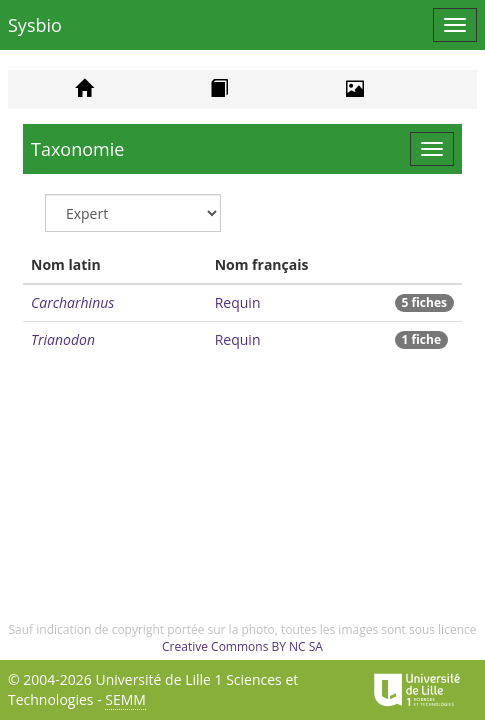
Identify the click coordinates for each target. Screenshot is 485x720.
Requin (238, 302)
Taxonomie (77, 149)
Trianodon (63, 339)
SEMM (125, 699)
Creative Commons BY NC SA (242, 646)
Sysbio (35, 25)
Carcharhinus (72, 302)
